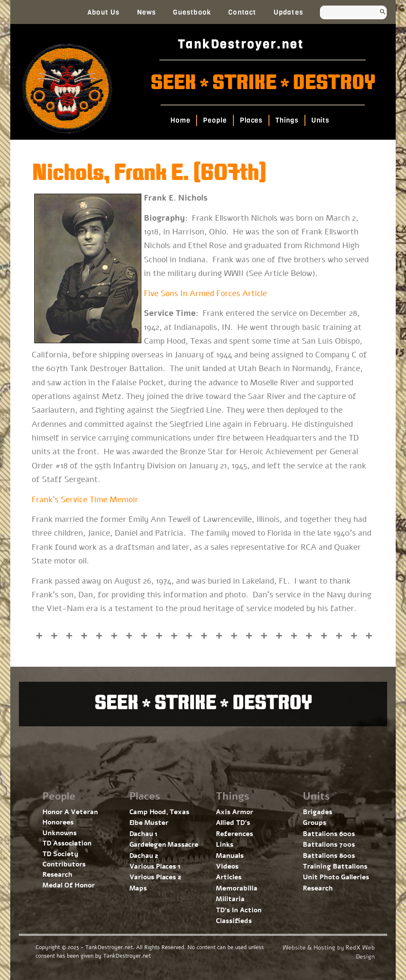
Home (180, 120)
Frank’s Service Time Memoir (85, 500)
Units (320, 120)
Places (251, 120)
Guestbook (192, 12)
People (215, 120)
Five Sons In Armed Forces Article (205, 294)
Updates (288, 12)
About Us (104, 12)
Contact (242, 12)
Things (287, 120)
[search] (345, 12)
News (147, 12)
